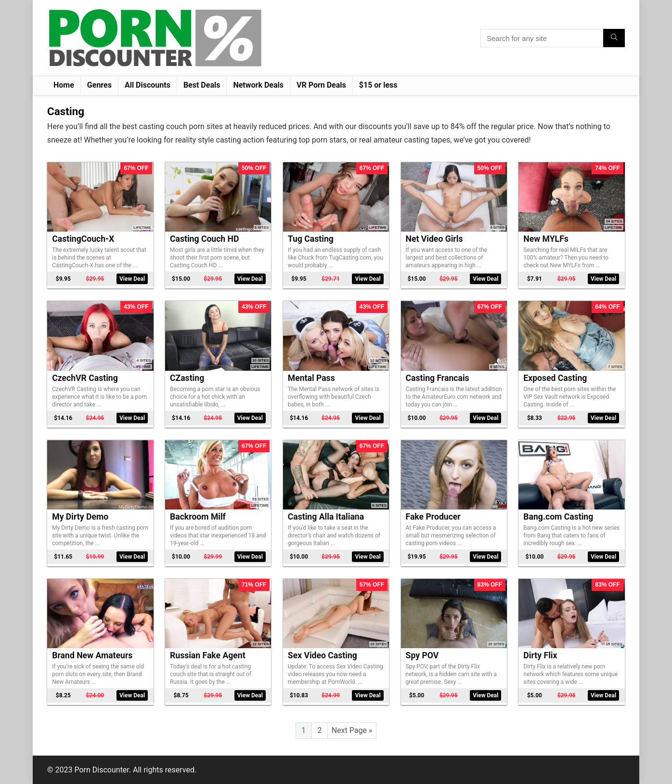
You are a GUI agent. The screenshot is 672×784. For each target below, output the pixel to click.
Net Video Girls (434, 239)
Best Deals (202, 85)
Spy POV (422, 655)
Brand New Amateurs (92, 655)
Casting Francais (438, 378)
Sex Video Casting (323, 655)
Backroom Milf (198, 517)
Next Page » (352, 730)
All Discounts (148, 85)
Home (64, 85)
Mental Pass (311, 378)
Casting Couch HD (204, 239)
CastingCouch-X (83, 239)
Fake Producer (433, 517)
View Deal (132, 279)
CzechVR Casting (85, 378)
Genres (99, 85)
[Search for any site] (614, 38)
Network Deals (258, 85)
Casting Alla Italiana (326, 517)
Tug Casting (311, 239)
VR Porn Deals (321, 85)
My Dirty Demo (80, 517)
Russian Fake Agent (208, 655)
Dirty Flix (540, 655)
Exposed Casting (555, 378)
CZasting (187, 378)
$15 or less (378, 85)
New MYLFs (546, 239)
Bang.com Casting (558, 517)
